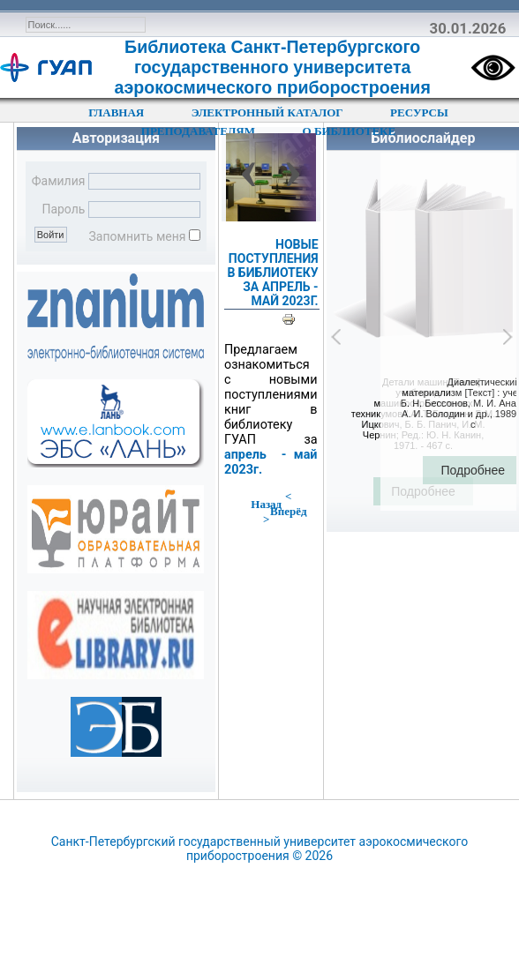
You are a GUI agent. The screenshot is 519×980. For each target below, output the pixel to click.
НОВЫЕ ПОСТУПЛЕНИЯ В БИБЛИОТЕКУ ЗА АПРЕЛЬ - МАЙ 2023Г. (272, 273)
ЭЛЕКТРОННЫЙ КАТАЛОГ (267, 112)
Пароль (63, 209)
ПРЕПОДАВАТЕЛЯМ (198, 131)
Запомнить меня (138, 236)
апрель (245, 455)
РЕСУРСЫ (419, 112)
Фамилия (59, 181)
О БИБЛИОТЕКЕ (350, 131)
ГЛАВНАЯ (116, 112)
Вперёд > (285, 515)
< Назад (271, 500)
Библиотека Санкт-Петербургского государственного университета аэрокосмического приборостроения (273, 67)
